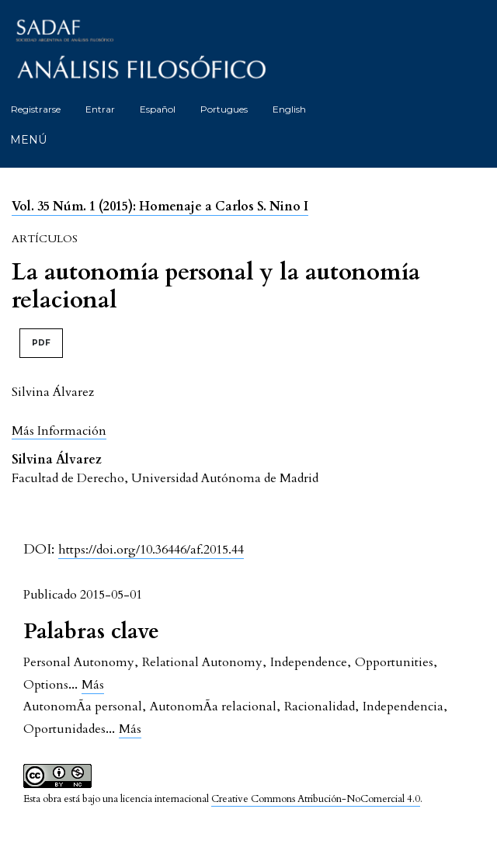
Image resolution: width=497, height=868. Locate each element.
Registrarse (36, 109)
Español (158, 109)
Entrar (100, 109)
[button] (59, 431)
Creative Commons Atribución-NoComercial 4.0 (316, 799)
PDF (41, 343)
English (289, 109)
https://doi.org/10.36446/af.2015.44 (151, 550)
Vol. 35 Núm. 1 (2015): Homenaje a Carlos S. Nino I (160, 207)
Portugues (224, 109)
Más (93, 685)
